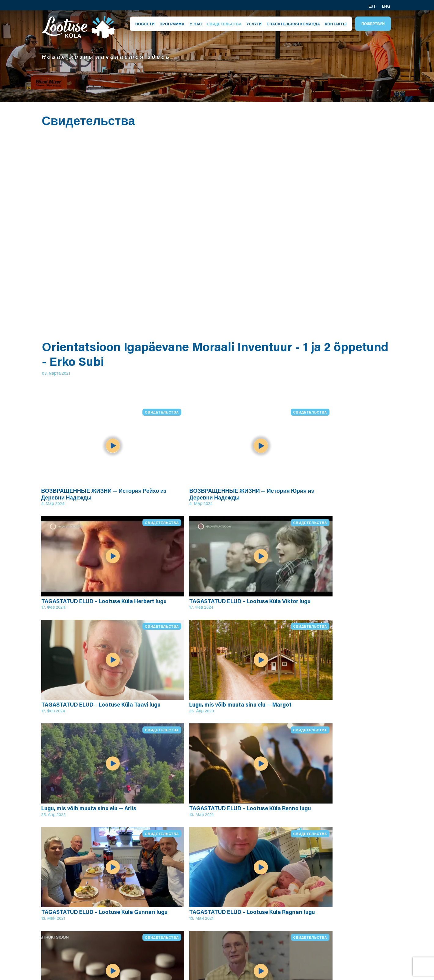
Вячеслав (274, 922)
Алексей (273, 915)
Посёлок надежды (155, 893)
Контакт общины (348, 900)
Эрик (268, 893)
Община (207, 900)
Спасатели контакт (351, 922)
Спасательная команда (293, 24)
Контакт (337, 893)
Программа (172, 24)
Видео (140, 943)
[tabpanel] (217, 56)
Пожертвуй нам (347, 950)
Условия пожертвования (216, 932)
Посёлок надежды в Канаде (352, 939)
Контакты (336, 24)
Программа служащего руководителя (149, 929)
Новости (145, 24)
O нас (196, 24)
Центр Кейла (213, 915)
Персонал (210, 893)
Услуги (254, 24)
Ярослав (273, 900)
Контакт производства (344, 911)
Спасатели (210, 907)
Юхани (271, 907)
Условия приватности (224, 922)
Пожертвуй (373, 24)
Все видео (69, 826)
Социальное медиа (352, 929)
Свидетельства (224, 24)
